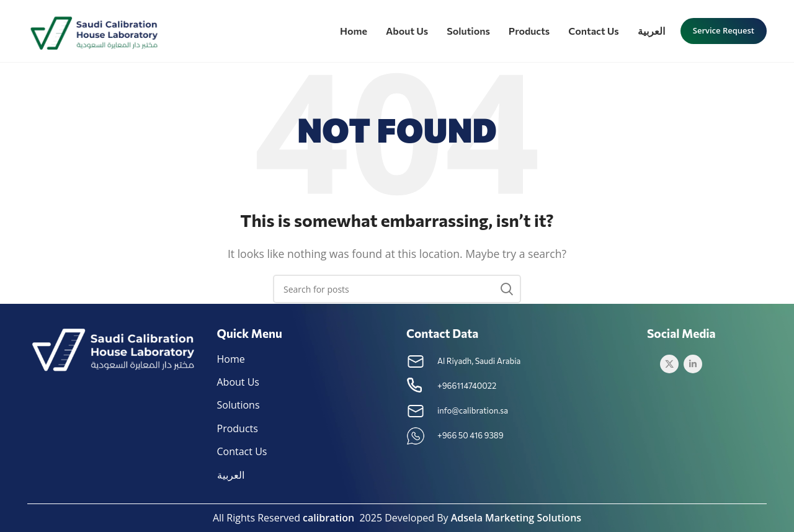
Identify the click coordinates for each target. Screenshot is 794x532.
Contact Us (242, 451)
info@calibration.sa (473, 410)
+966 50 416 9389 (471, 435)
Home (231, 359)
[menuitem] (651, 31)
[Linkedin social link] (693, 364)
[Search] (397, 289)
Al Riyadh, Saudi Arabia (479, 361)
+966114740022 (467, 386)
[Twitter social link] (669, 364)
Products (238, 428)
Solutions (239, 405)
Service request (724, 30)
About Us (239, 382)
